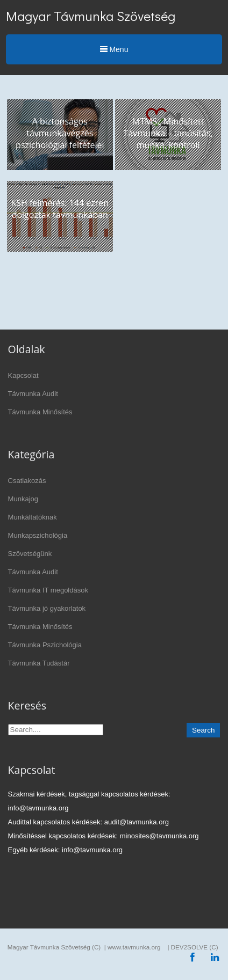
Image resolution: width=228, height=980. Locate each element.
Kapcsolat (23, 375)
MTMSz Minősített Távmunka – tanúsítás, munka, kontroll (168, 133)
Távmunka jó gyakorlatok (47, 608)
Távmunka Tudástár (39, 663)
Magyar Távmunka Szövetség (91, 16)
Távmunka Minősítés (40, 412)
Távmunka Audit (33, 394)
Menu (114, 49)
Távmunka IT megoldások (48, 590)
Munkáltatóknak (33, 517)
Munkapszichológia (38, 535)
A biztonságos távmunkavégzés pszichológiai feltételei (60, 133)
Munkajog (23, 499)
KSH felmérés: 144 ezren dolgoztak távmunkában (60, 209)
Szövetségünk (30, 554)
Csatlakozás (27, 481)
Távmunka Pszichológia (45, 645)
